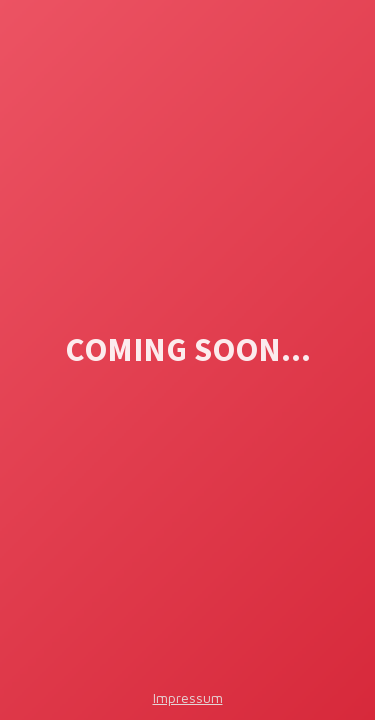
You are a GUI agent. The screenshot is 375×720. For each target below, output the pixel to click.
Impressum (188, 697)
